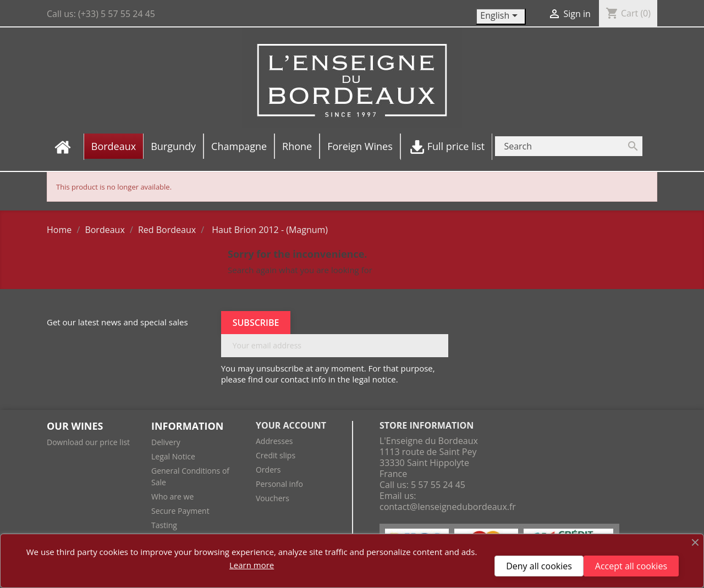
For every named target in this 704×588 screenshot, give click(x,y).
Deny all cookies (539, 566)
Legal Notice (173, 456)
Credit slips (276, 455)
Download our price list (88, 442)
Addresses (274, 441)
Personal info (279, 484)
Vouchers (273, 498)
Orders (268, 470)
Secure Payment (180, 511)
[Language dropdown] (501, 16)
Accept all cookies (631, 566)
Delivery (166, 442)
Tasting (164, 525)
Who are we (172, 497)
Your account (291, 425)
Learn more (252, 565)
